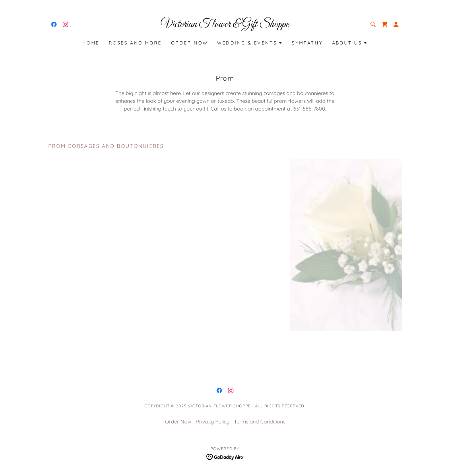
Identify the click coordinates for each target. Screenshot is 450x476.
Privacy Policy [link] (213, 422)
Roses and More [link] (135, 43)
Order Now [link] (190, 43)
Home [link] (91, 43)
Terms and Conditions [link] (260, 422)
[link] (54, 24)
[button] (396, 24)
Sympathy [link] (307, 43)
